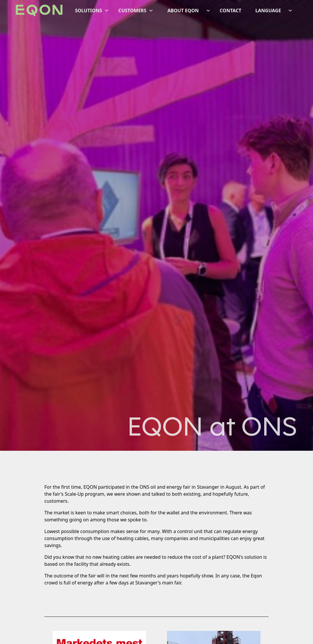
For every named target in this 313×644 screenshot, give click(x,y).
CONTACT (231, 11)
